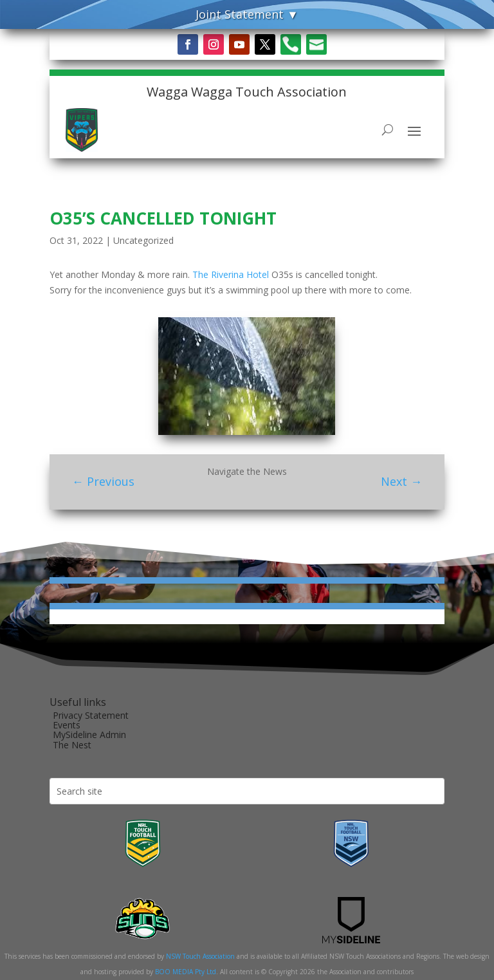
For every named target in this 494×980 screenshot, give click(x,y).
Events (67, 725)
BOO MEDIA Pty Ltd (186, 972)
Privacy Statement (91, 715)
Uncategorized (143, 240)
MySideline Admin (89, 735)
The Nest (72, 745)
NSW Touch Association (200, 956)
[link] (231, 274)
